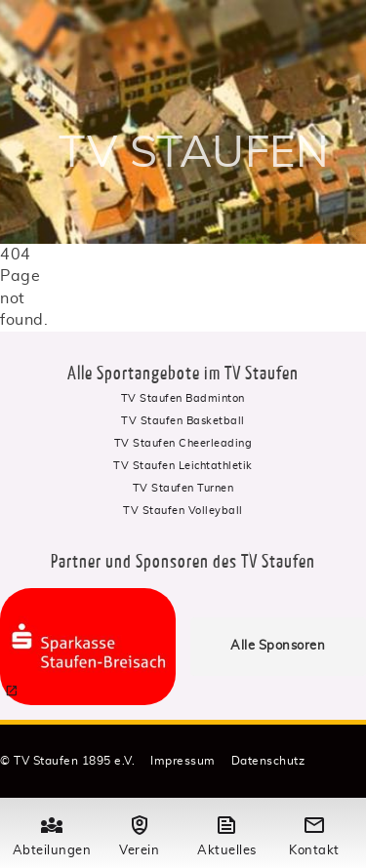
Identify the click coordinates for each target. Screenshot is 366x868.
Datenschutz (268, 761)
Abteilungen (52, 833)
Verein (140, 833)
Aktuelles (226, 833)
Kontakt (314, 833)
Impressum (183, 761)
